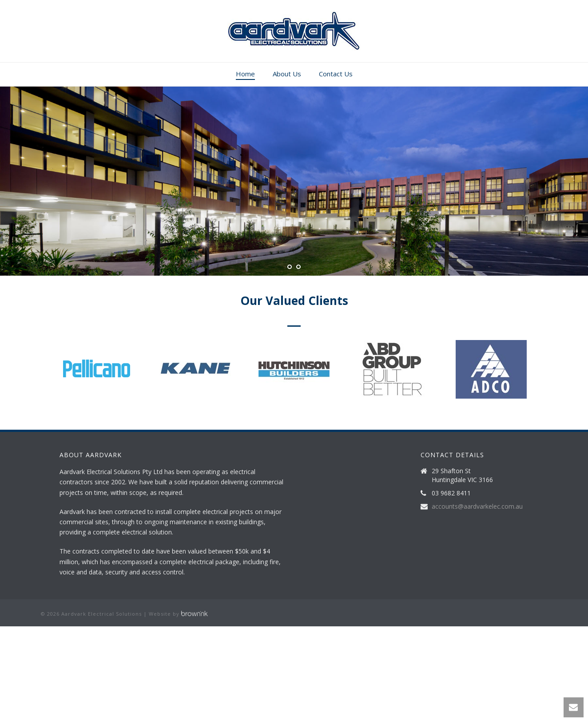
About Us (287, 74)
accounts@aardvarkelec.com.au (477, 506)
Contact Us (336, 74)
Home (245, 74)
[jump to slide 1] (290, 267)
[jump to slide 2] (298, 267)
